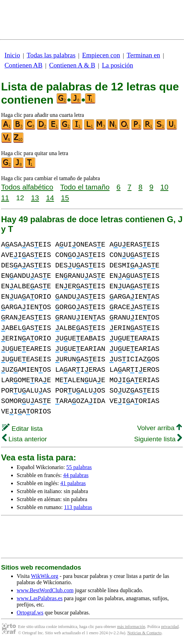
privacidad (170, 627)
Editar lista (22, 429)
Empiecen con (101, 55)
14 (50, 198)
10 (164, 187)
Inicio (12, 55)
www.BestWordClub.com (45, 590)
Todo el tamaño (85, 187)
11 (5, 198)
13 (35, 198)
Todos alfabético (27, 187)
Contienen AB (23, 65)
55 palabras (79, 467)
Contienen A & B (72, 65)
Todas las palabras (51, 55)
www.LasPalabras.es (40, 598)
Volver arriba (160, 428)
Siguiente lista (158, 439)
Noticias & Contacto (145, 633)
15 (65, 198)
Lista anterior (24, 439)
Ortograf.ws (30, 613)
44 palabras (76, 475)
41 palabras (73, 483)
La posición (117, 65)
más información (131, 627)
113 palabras (78, 507)
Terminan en (143, 55)
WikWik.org (45, 576)
